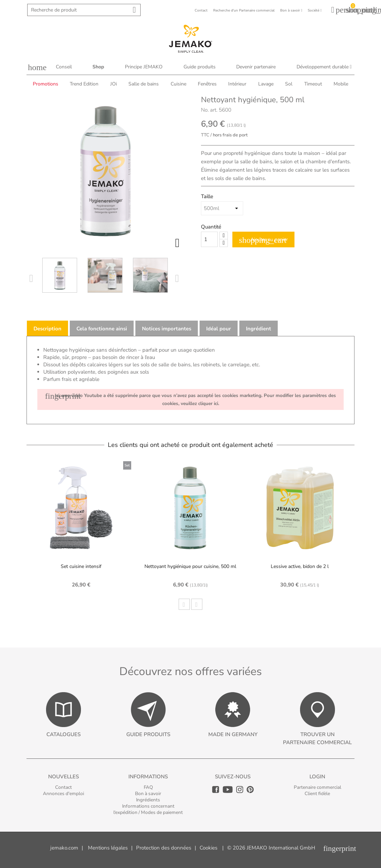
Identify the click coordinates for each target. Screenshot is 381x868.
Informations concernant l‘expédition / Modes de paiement (148, 809)
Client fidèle (317, 794)
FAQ (148, 787)
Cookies (208, 848)
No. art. (209, 110)
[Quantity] (209, 239)
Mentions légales (108, 848)
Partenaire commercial (317, 787)
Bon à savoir (148, 794)
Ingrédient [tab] (259, 329)
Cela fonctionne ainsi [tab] (102, 329)
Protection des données (164, 848)
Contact (63, 787)
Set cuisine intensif (81, 566)
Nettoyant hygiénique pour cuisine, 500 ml (190, 566)
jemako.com (64, 848)
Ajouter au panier (263, 240)
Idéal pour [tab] (219, 329)
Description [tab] (47, 329)
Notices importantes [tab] (167, 329)
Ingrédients (148, 800)
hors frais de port (230, 135)
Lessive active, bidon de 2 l (300, 566)
